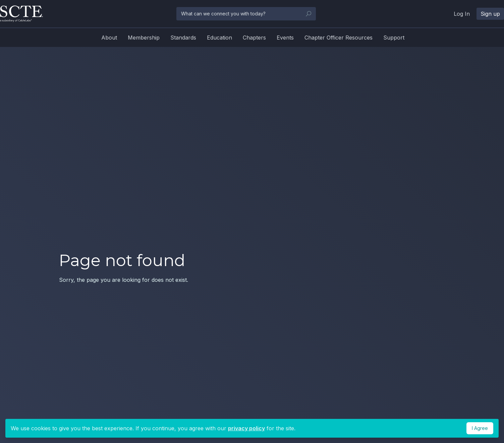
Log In (462, 14)
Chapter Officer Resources (339, 38)
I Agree (480, 428)
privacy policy (246, 428)
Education (219, 38)
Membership (144, 38)
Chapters (254, 38)
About (109, 38)
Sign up (490, 14)
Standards (183, 38)
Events (285, 38)
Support (394, 38)
